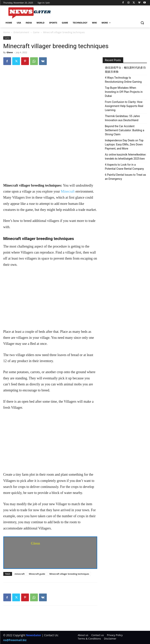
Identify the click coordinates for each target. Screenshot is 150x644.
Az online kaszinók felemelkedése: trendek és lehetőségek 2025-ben (126, 157)
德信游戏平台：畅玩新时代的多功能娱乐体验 (125, 70)
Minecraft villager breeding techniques (69, 574)
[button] (142, 23)
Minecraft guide (37, 574)
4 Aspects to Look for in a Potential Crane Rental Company (124, 167)
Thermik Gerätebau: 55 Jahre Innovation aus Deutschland (122, 118)
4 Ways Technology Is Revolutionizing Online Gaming (123, 80)
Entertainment (21, 32)
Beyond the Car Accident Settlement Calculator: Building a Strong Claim (125, 130)
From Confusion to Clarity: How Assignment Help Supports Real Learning (124, 106)
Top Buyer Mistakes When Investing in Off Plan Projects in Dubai (124, 92)
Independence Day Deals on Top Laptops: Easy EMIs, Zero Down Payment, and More (124, 144)
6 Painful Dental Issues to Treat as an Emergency (126, 177)
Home (7, 32)
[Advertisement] (50, 154)
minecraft (20, 574)
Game (36, 32)
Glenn (10, 52)
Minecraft (68, 191)
